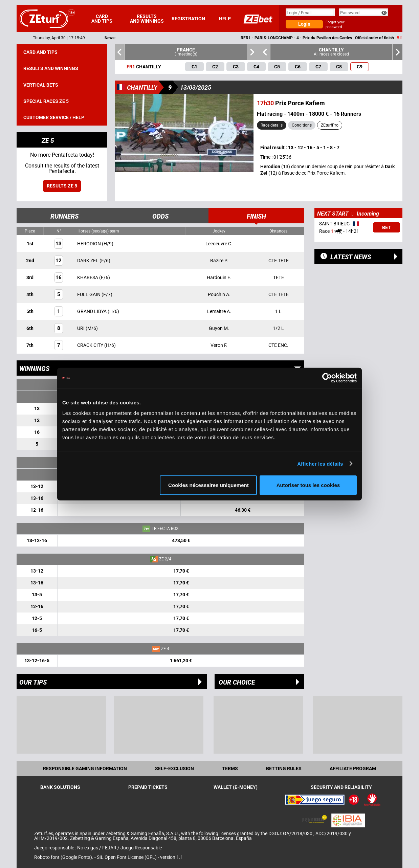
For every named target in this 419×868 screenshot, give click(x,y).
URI (81, 328)
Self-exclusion (174, 769)
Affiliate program (353, 769)
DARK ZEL (88, 261)
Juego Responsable (141, 848)
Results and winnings (147, 19)
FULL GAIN (89, 294)
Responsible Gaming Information (85, 769)
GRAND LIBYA (92, 311)
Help (225, 19)
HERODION (90, 244)
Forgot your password (335, 25)
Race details (272, 125)
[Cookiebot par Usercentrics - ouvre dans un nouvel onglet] (327, 378)
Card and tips (102, 19)
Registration (188, 19)
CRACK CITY (91, 345)
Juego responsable (54, 848)
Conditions (302, 125)
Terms (230, 769)
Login (304, 24)
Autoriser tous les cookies (308, 485)
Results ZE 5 (62, 186)
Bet (387, 227)
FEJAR (109, 848)
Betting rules (284, 769)
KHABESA (88, 277)
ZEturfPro (330, 125)
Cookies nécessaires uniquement (208, 485)
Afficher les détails (320, 463)
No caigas (88, 848)
